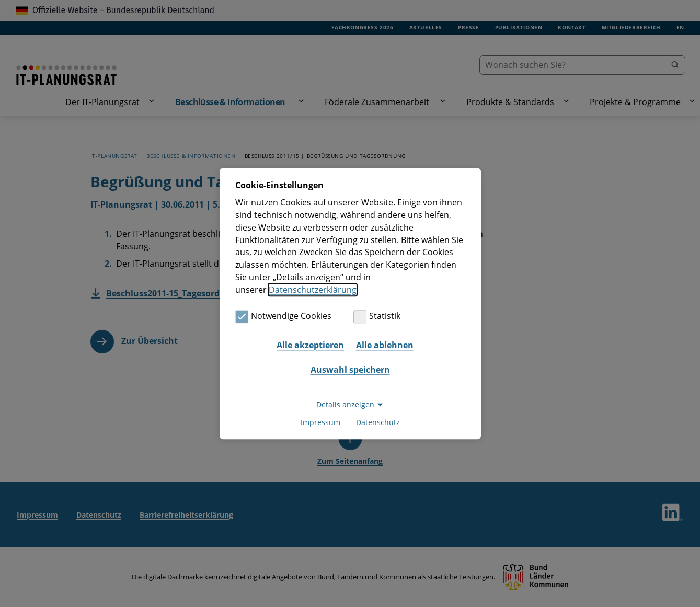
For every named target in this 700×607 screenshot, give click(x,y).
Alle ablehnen (385, 345)
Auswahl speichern (350, 370)
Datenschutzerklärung (313, 290)
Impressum (320, 422)
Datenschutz (378, 422)
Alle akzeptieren (310, 345)
